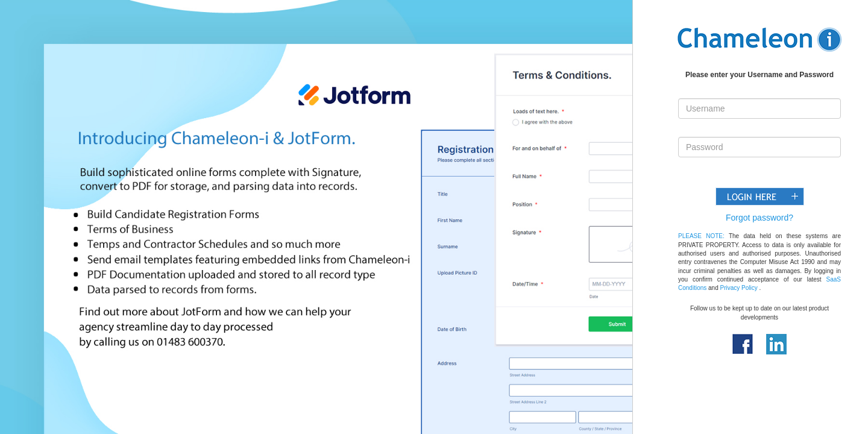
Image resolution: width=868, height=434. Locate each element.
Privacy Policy (739, 288)
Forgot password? (759, 218)
